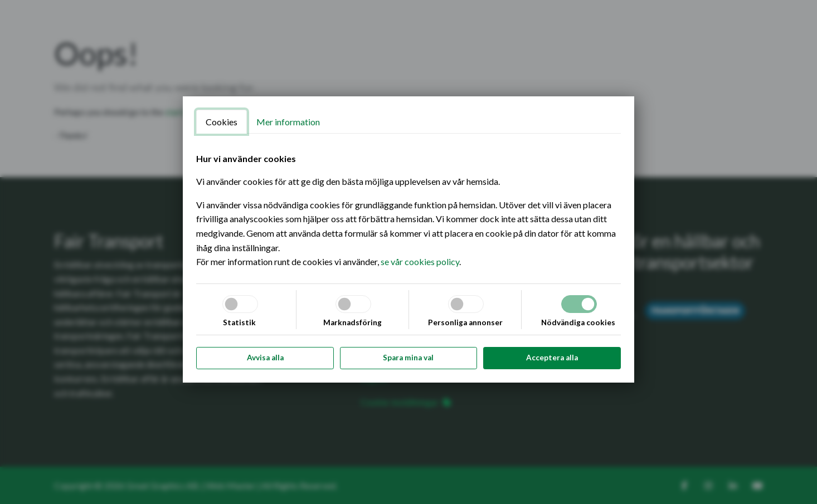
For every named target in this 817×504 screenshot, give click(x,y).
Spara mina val (408, 358)
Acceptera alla (552, 358)
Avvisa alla (265, 358)
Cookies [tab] (222, 122)
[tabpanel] (408, 210)
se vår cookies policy (420, 261)
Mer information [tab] (288, 122)
